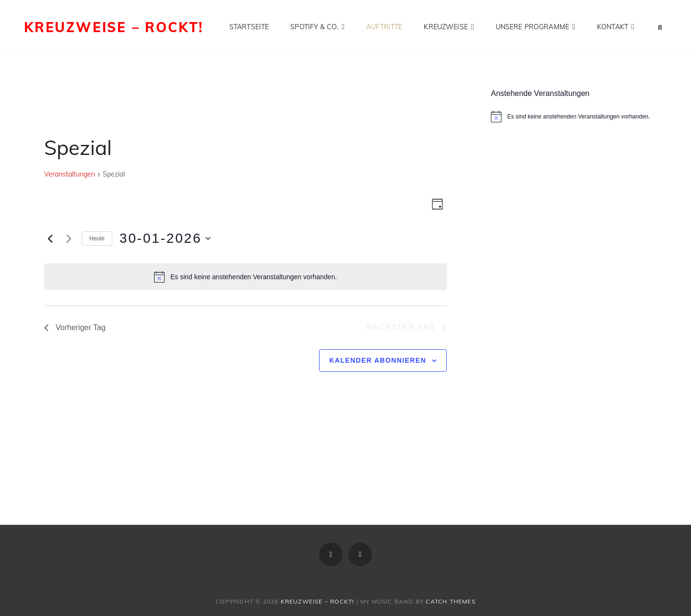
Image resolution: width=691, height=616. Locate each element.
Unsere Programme (532, 27)
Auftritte (384, 27)
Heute (97, 238)
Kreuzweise (446, 27)
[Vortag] (50, 238)
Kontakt (613, 27)
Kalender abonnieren (378, 360)
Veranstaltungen (70, 174)
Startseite (249, 27)
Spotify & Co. (314, 27)
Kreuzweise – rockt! (114, 27)
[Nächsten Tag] (69, 238)
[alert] (245, 277)
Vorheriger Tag (75, 327)
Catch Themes (450, 601)
